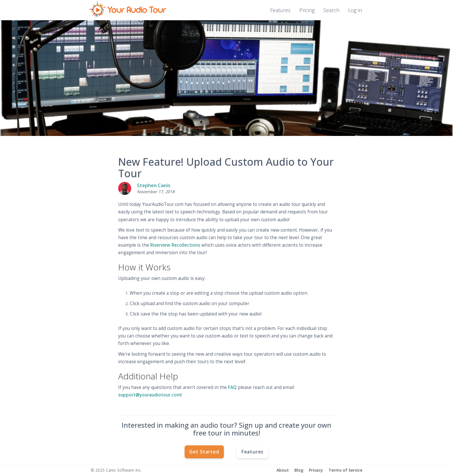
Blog (299, 470)
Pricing (307, 10)
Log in (355, 10)
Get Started (204, 452)
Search (331, 10)
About (283, 470)
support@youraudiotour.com (150, 395)
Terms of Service (345, 470)
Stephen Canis (154, 185)
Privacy (316, 470)
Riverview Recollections (175, 245)
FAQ (232, 387)
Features (280, 10)
